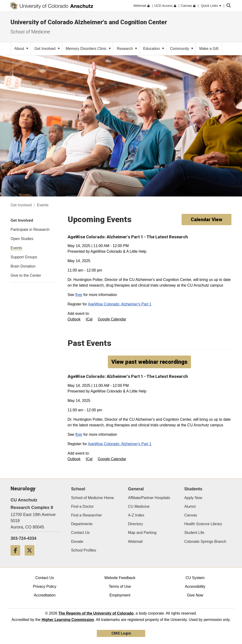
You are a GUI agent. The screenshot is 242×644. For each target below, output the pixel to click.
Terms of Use (120, 586)
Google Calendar (112, 319)
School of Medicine (30, 32)
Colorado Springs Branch (205, 542)
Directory (136, 524)
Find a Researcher (87, 515)
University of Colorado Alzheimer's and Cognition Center (89, 22)
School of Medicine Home (93, 498)
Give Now (195, 595)
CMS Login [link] (121, 633)
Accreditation (45, 595)
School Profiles (84, 550)
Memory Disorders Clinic (88, 49)
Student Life (194, 533)
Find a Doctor (82, 506)
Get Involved (47, 49)
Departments (82, 524)
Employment (120, 595)
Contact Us (80, 533)
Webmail (135, 542)
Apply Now (193, 498)
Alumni (190, 506)
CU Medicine (139, 506)
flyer (79, 295)
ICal (89, 319)
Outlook (74, 319)
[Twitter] (31, 557)
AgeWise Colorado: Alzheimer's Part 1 (120, 304)
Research (127, 49)
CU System (195, 578)
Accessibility (195, 586)
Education (154, 49)
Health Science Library (203, 524)
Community (182, 49)
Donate (77, 542)
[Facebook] (17, 557)
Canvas (191, 515)
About (21, 49)
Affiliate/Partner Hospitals (149, 498)
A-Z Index (136, 515)
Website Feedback (120, 578)
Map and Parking (142, 533)
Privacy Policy (45, 586)
